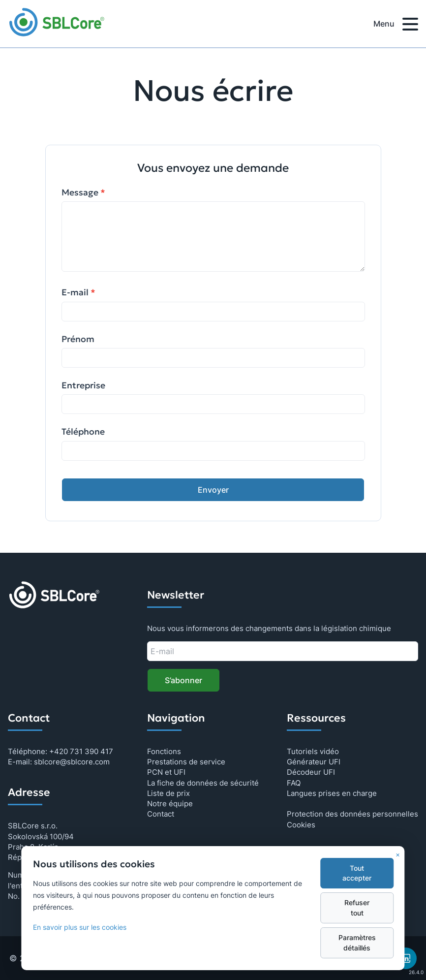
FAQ (294, 783)
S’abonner (183, 680)
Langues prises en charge (332, 793)
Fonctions (164, 751)
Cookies (301, 825)
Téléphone (83, 432)
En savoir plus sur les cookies (80, 927)
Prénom (78, 339)
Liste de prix (168, 793)
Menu (396, 26)
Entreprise (83, 385)
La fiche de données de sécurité (203, 783)
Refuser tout (357, 908)
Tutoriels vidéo (313, 751)
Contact (161, 814)
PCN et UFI (166, 772)
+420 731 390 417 (81, 751)
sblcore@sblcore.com (72, 762)
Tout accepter (357, 873)
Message (83, 192)
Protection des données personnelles (352, 814)
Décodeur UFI (311, 772)
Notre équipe (170, 804)
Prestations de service (186, 762)
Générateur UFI (314, 762)
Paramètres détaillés (357, 943)
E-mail (78, 292)
